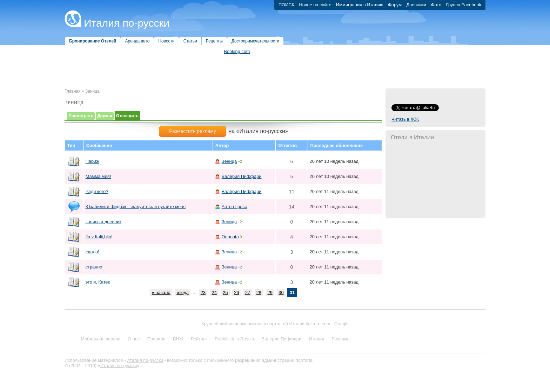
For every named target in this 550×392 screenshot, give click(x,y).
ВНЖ (178, 339)
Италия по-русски (127, 23)
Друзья (105, 116)
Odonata (230, 237)
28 (259, 293)
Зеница (92, 91)
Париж (92, 161)
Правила (156, 339)
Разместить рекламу (193, 131)
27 (248, 293)
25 (225, 293)
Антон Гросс (234, 207)
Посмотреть (81, 116)
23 (203, 293)
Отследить (127, 116)
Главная (73, 91)
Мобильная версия (100, 339)
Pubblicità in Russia (234, 339)
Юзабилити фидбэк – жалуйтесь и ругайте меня (136, 207)
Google (341, 324)
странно (94, 267)
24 (214, 293)
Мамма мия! (98, 176)
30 (281, 293)
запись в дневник (103, 222)
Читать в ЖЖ (405, 119)
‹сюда (183, 293)
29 (270, 293)
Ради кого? (97, 191)
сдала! (92, 252)
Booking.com (237, 51)
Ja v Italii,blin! (99, 237)
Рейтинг (199, 339)
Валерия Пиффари (242, 176)
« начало (161, 293)
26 (236, 293)
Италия (316, 339)
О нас (134, 339)
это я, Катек (98, 282)
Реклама (340, 339)
